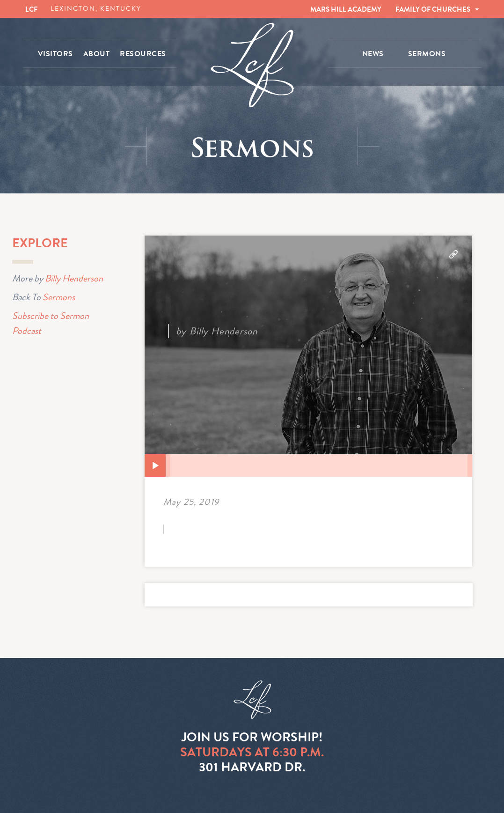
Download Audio (453, 254)
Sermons (59, 297)
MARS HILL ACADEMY (346, 9)
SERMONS (427, 54)
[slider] (319, 466)
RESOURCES (143, 54)
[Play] (155, 466)
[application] (308, 466)
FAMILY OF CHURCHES (433, 9)
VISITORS (55, 54)
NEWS (373, 54)
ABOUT (97, 54)
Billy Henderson (74, 278)
